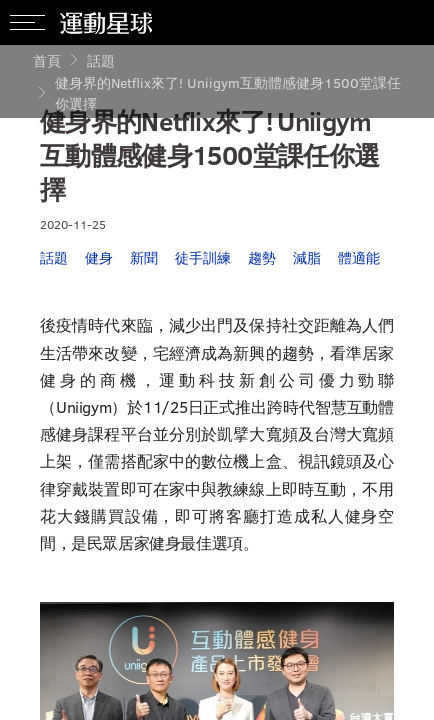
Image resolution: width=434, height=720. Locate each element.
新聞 (144, 257)
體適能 (359, 257)
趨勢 (262, 257)
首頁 (47, 60)
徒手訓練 (203, 257)
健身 (99, 257)
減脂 (307, 257)
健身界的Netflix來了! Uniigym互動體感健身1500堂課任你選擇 (228, 93)
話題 (101, 60)
